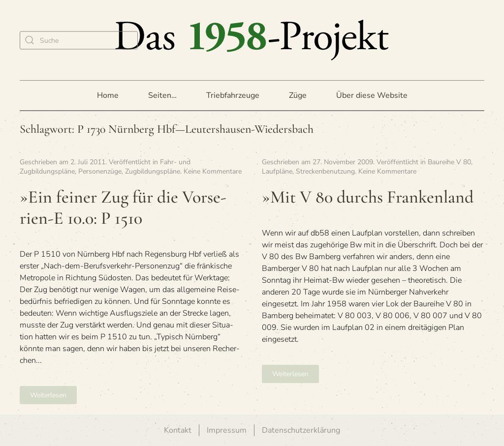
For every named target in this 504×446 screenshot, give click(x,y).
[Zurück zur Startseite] (252, 40)
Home (108, 95)
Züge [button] (298, 95)
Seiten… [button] (162, 95)
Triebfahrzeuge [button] (233, 95)
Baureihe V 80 (449, 162)
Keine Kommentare (213, 171)
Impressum (227, 430)
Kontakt (178, 430)
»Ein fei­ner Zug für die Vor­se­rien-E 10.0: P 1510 (123, 208)
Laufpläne (277, 171)
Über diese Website (372, 95)
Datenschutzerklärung (301, 430)
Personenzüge (100, 171)
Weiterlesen (48, 395)
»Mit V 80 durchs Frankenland (368, 197)
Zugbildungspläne (153, 171)
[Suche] (79, 40)
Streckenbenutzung (325, 171)
